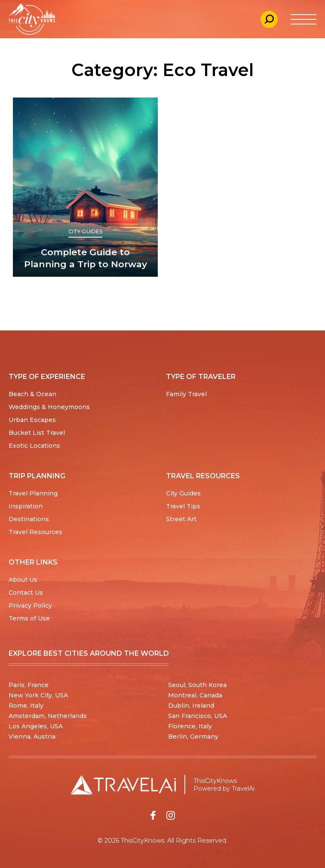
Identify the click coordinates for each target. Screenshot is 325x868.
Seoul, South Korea (197, 685)
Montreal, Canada (195, 695)
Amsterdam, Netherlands (48, 716)
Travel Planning (33, 493)
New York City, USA (38, 695)
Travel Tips (183, 506)
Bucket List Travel (37, 433)
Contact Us (26, 593)
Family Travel (186, 394)
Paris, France (29, 685)
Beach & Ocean (32, 394)
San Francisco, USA (198, 716)
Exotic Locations (34, 446)
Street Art (181, 519)
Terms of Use (29, 618)
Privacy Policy (30, 605)
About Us (23, 580)
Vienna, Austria (32, 737)
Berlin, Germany (193, 737)
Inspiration (26, 506)
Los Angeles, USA (36, 726)
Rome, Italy (26, 706)
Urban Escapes (32, 420)
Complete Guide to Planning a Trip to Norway (86, 258)
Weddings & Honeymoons (49, 407)
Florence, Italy (190, 726)
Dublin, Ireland (191, 706)
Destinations (29, 519)
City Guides (85, 231)
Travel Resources (35, 532)
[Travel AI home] (123, 785)
